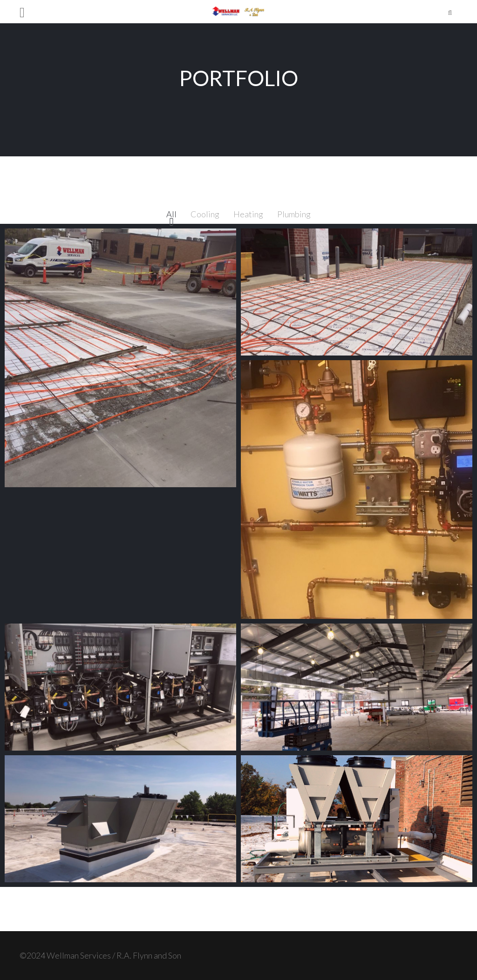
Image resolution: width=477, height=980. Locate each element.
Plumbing (294, 214)
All (171, 214)
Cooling (205, 214)
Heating (248, 214)
